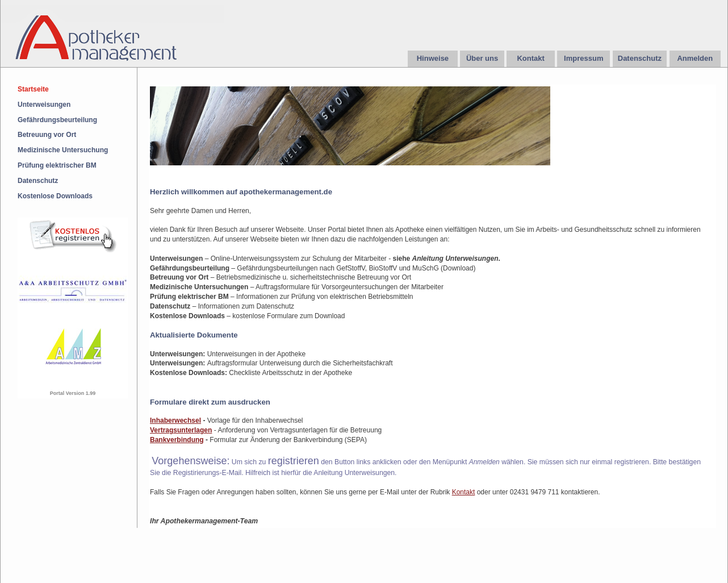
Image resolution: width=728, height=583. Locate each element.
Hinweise (433, 58)
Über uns (482, 58)
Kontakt (530, 58)
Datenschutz (640, 58)
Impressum (583, 58)
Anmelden (695, 58)
